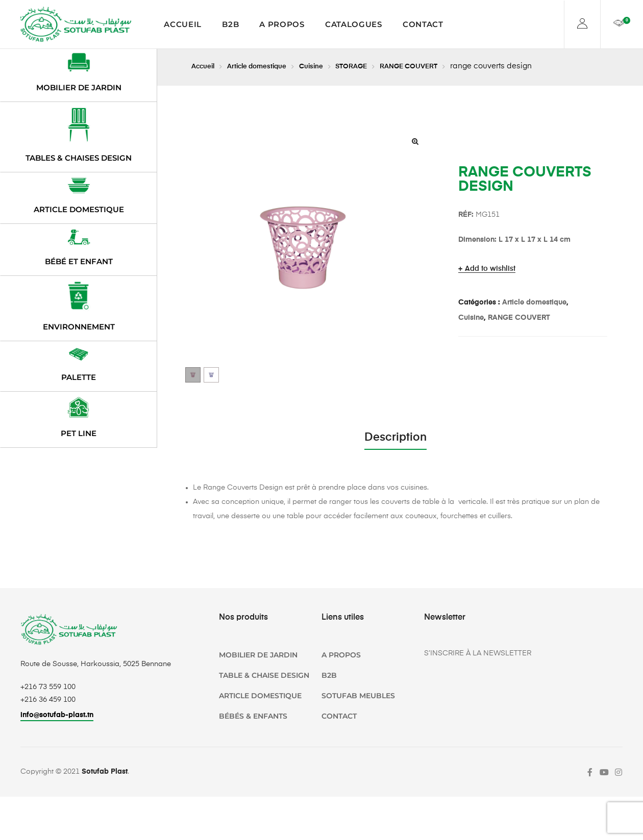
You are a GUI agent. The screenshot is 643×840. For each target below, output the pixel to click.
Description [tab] (395, 438)
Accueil (183, 24)
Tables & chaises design (79, 158)
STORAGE (373, 66)
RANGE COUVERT (437, 66)
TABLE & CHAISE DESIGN (264, 675)
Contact (423, 24)
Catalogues (354, 24)
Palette (79, 377)
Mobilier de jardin (79, 87)
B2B (230, 24)
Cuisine (328, 66)
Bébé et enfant (79, 261)
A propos (282, 24)
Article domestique (267, 66)
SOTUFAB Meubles (358, 696)
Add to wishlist (490, 269)
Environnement (79, 327)
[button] (415, 141)
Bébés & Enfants (253, 716)
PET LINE (79, 433)
